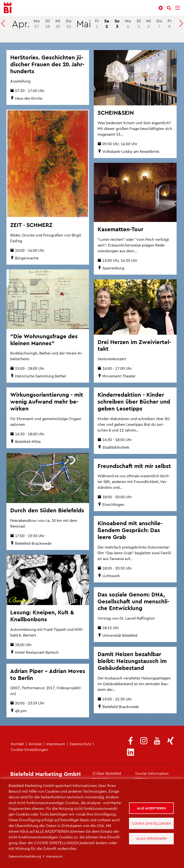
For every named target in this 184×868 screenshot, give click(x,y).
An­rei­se (35, 744)
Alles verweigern (152, 839)
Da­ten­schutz (80, 744)
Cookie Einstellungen (152, 823)
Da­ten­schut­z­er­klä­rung (25, 856)
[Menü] (178, 8)
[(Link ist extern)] (130, 741)
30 (69, 23)
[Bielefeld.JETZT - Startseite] (8, 8)
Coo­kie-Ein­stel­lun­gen (29, 749)
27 (37, 23)
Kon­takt (17, 744)
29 (58, 23)
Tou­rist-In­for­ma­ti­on (152, 773)
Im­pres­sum (56, 744)
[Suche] (169, 8)
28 (48, 23)
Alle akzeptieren (152, 808)
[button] (161, 8)
